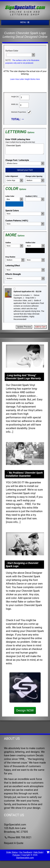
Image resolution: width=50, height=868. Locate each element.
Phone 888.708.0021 (18, 837)
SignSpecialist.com (25, 858)
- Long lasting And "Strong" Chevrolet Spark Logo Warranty (23, 377)
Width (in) (15, 104)
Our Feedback (26, 852)
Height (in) (15, 97)
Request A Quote (14, 843)
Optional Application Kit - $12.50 (27, 291)
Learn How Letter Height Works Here (25, 79)
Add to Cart (40, 327)
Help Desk (38, 852)
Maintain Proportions (19, 112)
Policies (16, 855)
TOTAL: (16, 119)
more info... (13, 522)
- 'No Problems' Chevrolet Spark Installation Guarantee (24, 474)
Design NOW (25, 710)
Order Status (12, 852)
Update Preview (24, 327)
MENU (25, 22)
